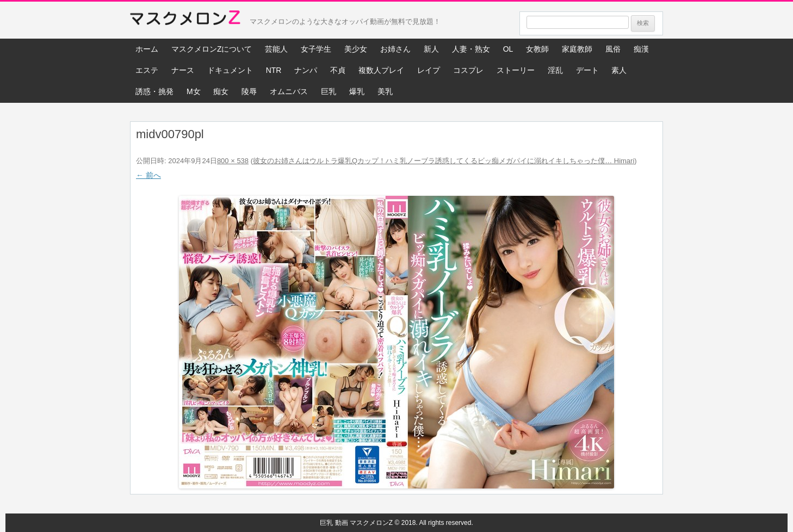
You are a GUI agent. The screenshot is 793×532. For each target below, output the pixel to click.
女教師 (537, 49)
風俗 (613, 49)
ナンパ (306, 70)
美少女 (356, 49)
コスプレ (468, 70)
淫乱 (555, 70)
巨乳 (329, 91)
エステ (147, 70)
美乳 (385, 91)
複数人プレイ (381, 70)
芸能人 (276, 49)
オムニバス (289, 91)
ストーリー (516, 70)
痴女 (221, 91)
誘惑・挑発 (154, 91)
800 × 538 (233, 161)
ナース (183, 70)
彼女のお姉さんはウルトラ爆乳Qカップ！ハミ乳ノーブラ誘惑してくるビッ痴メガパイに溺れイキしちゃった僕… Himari (444, 161)
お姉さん (395, 49)
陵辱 (249, 91)
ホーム (147, 49)
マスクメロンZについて (212, 49)
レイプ (429, 70)
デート (587, 70)
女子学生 (316, 49)
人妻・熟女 (471, 49)
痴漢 (641, 49)
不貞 (338, 70)
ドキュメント (230, 70)
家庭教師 (577, 49)
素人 (619, 70)
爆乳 (357, 91)
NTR (274, 70)
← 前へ (148, 175)
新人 (431, 49)
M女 (194, 91)
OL (508, 49)
